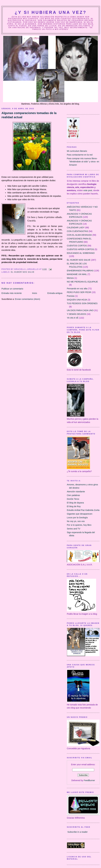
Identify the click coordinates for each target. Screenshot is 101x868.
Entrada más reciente (12, 293)
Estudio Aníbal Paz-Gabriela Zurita (83, 510)
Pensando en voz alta (77, 289)
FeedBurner (89, 780)
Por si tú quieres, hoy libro (79, 525)
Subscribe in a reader (78, 832)
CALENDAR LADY (76, 228)
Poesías (71, 296)
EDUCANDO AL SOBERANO (81, 253)
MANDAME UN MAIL (77, 274)
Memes (70, 278)
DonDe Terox (73, 499)
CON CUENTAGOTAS (77, 231)
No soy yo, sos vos (76, 521)
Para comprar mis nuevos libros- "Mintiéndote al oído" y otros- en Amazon (83, 162)
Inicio (35, 293)
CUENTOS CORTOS (77, 246)
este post (88, 190)
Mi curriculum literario (77, 151)
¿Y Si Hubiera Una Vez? (51, 12)
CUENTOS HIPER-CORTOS (80, 249)
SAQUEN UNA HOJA (77, 300)
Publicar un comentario (12, 289)
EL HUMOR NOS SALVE (23, 272)
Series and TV (74, 529)
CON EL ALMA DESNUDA (79, 235)
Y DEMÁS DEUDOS (76, 314)
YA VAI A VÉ (73, 318)
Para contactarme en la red (80, 155)
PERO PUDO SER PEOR (79, 292)
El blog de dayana (75, 503)
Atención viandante (76, 492)
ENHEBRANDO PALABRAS (80, 271)
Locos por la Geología (77, 518)
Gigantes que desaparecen (80, 514)
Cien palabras (73, 495)
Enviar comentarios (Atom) (28, 299)
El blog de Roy (74, 506)
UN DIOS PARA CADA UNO (80, 310)
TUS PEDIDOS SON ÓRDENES (82, 303)
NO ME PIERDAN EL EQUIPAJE (82, 282)
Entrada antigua (55, 293)
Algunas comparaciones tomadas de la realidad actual (29, 115)
